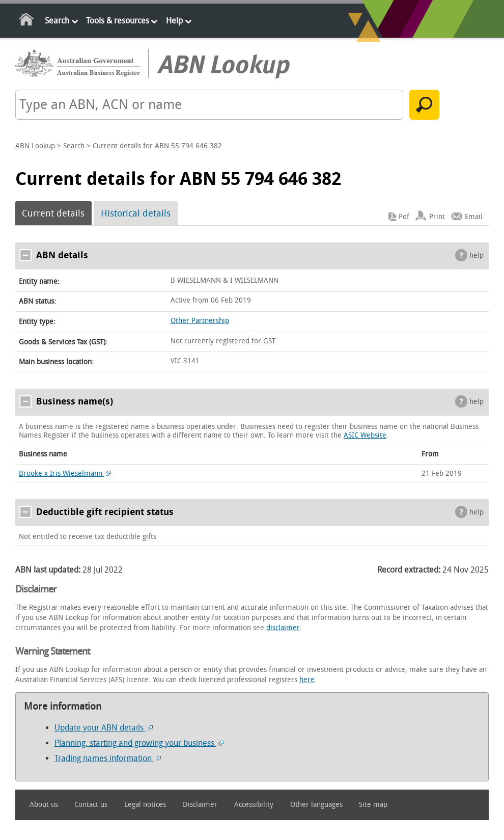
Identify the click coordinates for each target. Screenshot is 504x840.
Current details (53, 213)
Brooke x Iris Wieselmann (65, 473)
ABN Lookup (35, 146)
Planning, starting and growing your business (139, 743)
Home (27, 21)
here (307, 680)
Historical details (136, 213)
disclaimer (283, 628)
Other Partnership (200, 321)
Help (174, 21)
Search (57, 21)
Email (474, 217)
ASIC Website (365, 435)
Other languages (316, 805)
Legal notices (145, 805)
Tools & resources (118, 21)
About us (44, 805)
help (477, 255)
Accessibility (254, 805)
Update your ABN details (104, 728)
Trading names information (108, 758)
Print (437, 217)
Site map (373, 805)
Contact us (91, 805)
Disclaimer (200, 805)
